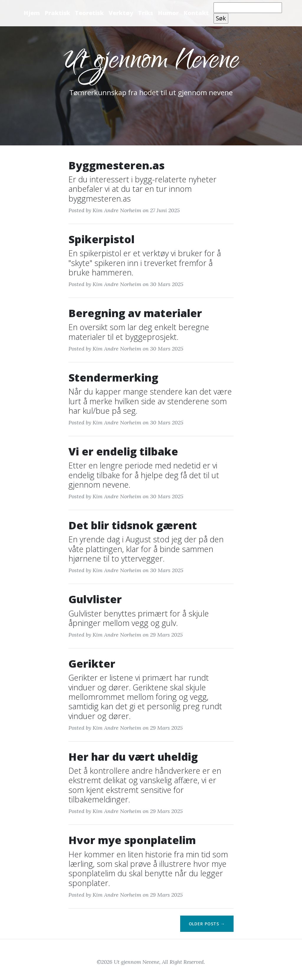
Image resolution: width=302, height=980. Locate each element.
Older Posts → (207, 924)
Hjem (32, 13)
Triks (146, 13)
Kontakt (196, 13)
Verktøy (121, 13)
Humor (168, 13)
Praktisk (57, 13)
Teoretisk (89, 13)
